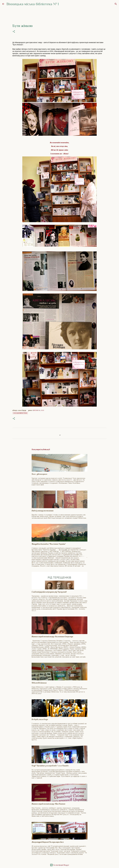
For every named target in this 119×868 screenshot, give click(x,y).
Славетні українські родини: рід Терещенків (49, 592)
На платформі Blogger (59, 865)
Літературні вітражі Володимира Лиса (48, 842)
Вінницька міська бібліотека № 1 (33, 4)
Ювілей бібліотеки (39, 683)
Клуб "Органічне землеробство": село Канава (50, 766)
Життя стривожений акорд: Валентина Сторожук (52, 636)
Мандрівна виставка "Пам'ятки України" (49, 544)
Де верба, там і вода (40, 719)
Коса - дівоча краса (39, 474)
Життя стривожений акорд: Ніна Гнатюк (49, 804)
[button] (14, 32)
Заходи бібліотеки (20, 413)
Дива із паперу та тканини (42, 511)
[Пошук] (116, 4)
